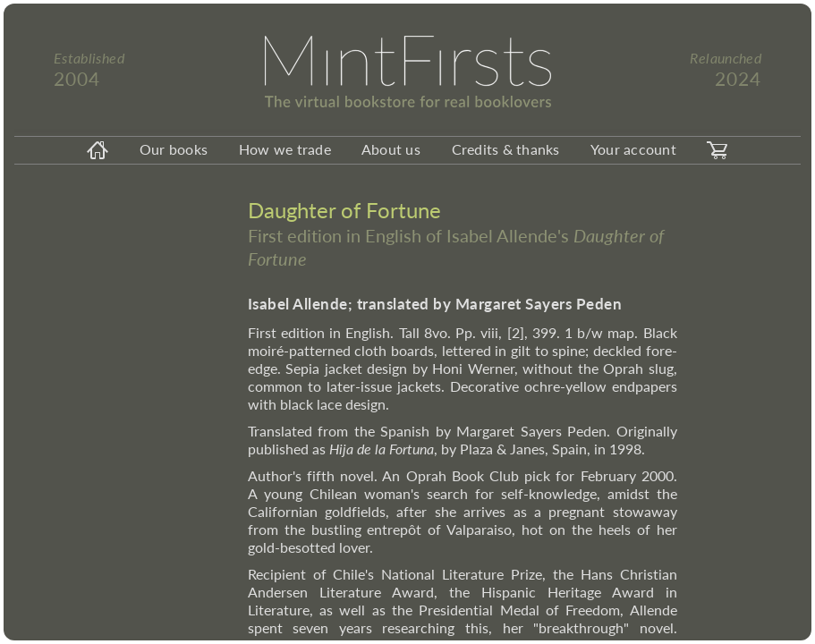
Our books (174, 149)
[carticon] (717, 150)
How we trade (285, 149)
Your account (633, 149)
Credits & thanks (506, 149)
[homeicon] (98, 150)
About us (391, 149)
